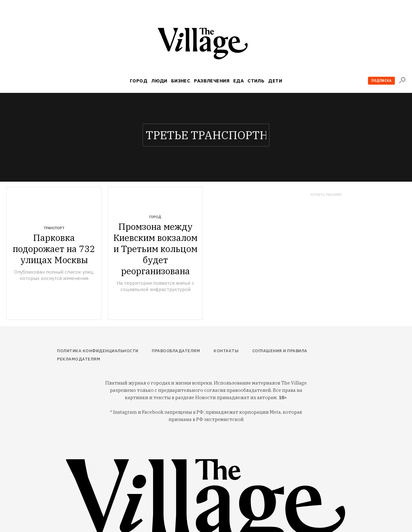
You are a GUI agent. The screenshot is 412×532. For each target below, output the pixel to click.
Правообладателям (176, 351)
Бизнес (181, 81)
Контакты (226, 351)
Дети (275, 81)
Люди (159, 81)
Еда (238, 81)
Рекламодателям (79, 359)
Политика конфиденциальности (98, 351)
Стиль (256, 81)
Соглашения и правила (280, 351)
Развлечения (212, 81)
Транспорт (54, 228)
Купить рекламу (326, 195)
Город (139, 81)
